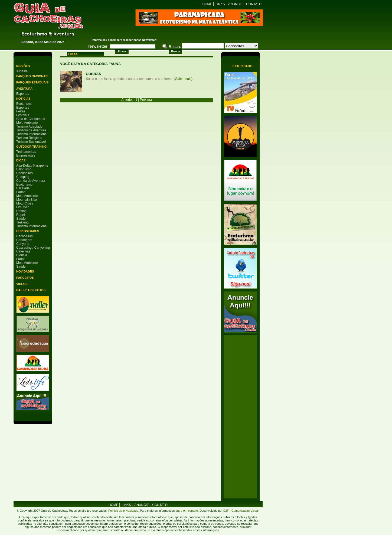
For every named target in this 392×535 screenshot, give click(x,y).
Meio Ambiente (27, 123)
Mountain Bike (27, 200)
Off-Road (23, 207)
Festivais (23, 115)
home (113, 505)
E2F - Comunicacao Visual (241, 511)
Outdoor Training (31, 147)
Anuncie (236, 4)
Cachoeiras (24, 173)
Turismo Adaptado (29, 127)
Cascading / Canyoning (33, 248)
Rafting (21, 211)
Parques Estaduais (32, 82)
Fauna (21, 192)
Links (220, 4)
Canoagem (24, 240)
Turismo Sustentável (31, 142)
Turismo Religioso (29, 138)
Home (207, 4)
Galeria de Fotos (31, 290)
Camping (23, 177)
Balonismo (24, 169)
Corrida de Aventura (31, 181)
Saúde (21, 219)
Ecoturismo (24, 104)
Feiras (21, 111)
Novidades (25, 271)
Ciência (22, 255)
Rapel (20, 215)
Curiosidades (28, 231)
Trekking (22, 222)
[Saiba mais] (183, 79)
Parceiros (25, 278)
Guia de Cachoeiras (31, 119)
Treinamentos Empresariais (26, 154)
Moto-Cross (25, 203)
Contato (254, 4)
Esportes (23, 94)
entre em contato (186, 511)
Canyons (23, 244)
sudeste (22, 71)
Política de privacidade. (124, 511)
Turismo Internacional (32, 134)
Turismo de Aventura (31, 130)
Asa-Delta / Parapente (32, 166)
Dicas (21, 160)
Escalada (23, 188)
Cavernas (23, 251)
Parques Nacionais (32, 76)
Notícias (23, 99)
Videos (22, 284)
